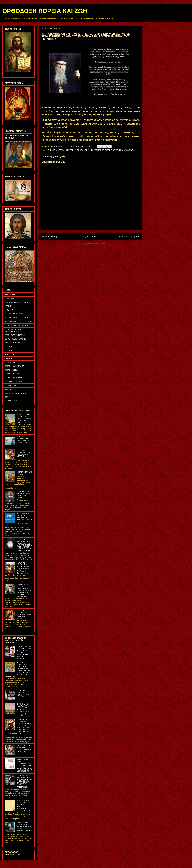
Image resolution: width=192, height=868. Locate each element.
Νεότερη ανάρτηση (50, 237)
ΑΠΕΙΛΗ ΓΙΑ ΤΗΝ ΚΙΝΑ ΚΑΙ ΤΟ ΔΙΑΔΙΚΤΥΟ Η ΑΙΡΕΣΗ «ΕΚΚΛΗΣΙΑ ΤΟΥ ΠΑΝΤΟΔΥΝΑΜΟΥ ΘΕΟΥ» (24, 519)
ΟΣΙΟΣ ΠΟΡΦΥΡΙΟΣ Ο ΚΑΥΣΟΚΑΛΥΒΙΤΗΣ (13, 330)
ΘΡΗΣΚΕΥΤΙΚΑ (10, 385)
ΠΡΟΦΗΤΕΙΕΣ (10, 362)
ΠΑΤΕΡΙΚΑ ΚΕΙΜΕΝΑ (13, 343)
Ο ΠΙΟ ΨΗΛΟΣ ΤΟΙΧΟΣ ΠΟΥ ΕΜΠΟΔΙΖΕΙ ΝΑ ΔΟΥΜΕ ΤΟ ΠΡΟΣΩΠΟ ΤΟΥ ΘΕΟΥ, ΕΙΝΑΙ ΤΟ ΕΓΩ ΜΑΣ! (23, 710)
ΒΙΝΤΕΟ (8, 397)
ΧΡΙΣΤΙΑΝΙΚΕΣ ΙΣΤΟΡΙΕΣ (14, 382)
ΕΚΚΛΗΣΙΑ (52, 150)
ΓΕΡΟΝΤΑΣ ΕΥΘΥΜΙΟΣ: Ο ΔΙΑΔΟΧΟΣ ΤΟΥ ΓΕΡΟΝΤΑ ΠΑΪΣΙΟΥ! (24, 566)
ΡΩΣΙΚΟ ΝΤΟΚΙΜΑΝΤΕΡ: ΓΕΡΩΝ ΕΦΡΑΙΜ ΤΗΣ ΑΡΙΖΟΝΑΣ (23, 439)
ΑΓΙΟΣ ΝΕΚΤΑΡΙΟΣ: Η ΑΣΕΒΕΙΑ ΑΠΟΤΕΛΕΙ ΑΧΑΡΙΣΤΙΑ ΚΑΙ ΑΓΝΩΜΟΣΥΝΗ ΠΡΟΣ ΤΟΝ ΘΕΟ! (24, 806)
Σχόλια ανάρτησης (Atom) (96, 244)
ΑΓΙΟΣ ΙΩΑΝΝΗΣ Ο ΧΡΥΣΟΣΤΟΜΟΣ (18, 321)
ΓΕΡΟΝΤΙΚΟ (9, 351)
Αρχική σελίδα (89, 237)
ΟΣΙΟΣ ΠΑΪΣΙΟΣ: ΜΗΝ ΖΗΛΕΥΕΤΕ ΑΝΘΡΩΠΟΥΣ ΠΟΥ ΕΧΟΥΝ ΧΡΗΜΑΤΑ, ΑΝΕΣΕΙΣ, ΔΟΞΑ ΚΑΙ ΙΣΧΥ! (24, 827)
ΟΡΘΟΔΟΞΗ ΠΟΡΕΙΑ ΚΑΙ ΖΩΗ (45, 11)
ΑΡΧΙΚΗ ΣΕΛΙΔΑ (11, 294)
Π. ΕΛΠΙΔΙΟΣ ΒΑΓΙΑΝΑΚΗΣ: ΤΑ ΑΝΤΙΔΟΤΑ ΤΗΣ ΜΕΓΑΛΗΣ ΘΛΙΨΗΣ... (23, 454)
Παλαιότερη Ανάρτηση (130, 237)
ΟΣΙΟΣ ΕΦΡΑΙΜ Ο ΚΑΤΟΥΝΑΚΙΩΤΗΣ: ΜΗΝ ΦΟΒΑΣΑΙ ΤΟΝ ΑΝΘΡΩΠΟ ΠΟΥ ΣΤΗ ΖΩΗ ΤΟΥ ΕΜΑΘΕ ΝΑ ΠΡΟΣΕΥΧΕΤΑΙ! (24, 781)
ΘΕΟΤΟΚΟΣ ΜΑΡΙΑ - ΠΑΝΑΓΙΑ (16, 302)
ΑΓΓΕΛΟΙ (8, 306)
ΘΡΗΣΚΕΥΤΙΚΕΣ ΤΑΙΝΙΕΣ (14, 401)
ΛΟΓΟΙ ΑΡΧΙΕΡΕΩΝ (66, 150)
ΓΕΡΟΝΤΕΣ (9, 347)
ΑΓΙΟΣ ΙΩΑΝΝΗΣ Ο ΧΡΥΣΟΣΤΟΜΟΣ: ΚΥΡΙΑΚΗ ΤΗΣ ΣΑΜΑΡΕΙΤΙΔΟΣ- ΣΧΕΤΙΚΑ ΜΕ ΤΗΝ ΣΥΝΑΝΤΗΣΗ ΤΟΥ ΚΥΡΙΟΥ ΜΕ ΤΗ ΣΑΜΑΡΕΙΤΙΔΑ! (18, 669)
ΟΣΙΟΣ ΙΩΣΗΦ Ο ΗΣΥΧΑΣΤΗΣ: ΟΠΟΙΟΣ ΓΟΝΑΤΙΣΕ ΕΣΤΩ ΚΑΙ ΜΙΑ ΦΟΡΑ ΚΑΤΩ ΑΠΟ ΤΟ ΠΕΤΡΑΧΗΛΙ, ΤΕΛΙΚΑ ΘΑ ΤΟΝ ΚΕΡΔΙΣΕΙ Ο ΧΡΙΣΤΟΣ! (18, 727)
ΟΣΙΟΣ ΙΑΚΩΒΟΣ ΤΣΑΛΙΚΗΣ (15, 339)
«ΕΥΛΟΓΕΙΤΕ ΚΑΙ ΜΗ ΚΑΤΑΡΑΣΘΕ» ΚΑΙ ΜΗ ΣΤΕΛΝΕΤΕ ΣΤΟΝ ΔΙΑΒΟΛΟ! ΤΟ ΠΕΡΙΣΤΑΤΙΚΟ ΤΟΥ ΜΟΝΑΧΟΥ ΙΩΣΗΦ (24, 420)
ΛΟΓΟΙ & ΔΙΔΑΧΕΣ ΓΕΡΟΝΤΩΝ (16, 318)
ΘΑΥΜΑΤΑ (8, 358)
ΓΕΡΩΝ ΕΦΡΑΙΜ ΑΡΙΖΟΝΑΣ (15, 335)
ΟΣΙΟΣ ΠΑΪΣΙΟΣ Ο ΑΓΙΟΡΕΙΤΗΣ (16, 325)
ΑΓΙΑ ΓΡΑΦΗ (9, 354)
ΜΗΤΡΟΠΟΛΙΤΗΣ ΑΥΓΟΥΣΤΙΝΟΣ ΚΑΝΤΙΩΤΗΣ (93, 150)
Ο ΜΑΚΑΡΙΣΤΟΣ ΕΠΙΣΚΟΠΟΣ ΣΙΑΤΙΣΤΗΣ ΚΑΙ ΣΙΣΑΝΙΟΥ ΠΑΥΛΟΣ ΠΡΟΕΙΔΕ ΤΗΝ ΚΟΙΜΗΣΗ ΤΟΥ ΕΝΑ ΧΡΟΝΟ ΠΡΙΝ (24, 591)
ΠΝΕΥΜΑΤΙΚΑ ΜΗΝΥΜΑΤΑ (15, 378)
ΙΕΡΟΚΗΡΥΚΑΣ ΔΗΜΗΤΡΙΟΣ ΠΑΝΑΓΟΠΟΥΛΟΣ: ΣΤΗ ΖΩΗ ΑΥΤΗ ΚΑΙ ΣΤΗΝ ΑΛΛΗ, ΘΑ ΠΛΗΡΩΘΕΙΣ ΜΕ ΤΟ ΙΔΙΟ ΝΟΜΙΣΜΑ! (24, 765)
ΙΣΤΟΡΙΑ (8, 389)
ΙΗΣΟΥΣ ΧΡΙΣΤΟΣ (11, 298)
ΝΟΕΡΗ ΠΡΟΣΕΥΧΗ (12, 374)
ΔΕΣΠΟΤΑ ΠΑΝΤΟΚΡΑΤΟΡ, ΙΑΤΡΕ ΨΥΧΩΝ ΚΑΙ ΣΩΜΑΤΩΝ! (24, 613)
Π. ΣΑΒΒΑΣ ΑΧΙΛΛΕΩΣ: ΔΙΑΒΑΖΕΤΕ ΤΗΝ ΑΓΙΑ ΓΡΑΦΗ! (23, 693)
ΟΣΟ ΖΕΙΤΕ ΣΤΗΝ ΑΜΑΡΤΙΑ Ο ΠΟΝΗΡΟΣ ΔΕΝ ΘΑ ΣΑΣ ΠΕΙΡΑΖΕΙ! (24, 749)
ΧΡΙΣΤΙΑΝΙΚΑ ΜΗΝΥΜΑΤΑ (123, 150)
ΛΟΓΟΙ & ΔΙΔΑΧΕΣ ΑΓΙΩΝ (14, 314)
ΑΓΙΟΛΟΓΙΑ (9, 310)
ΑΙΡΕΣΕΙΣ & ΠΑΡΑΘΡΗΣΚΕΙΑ (16, 393)
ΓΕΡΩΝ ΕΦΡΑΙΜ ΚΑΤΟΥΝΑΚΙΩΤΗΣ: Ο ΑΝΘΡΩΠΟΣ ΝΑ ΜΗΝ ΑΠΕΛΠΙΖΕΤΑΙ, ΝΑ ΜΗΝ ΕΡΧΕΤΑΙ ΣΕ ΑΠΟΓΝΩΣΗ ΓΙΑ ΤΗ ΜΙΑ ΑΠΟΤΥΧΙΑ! (24, 545)
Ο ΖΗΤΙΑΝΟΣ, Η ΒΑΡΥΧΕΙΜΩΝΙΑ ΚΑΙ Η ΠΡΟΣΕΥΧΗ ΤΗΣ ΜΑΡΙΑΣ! (24, 495)
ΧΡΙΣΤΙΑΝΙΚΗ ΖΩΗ (12, 370)
